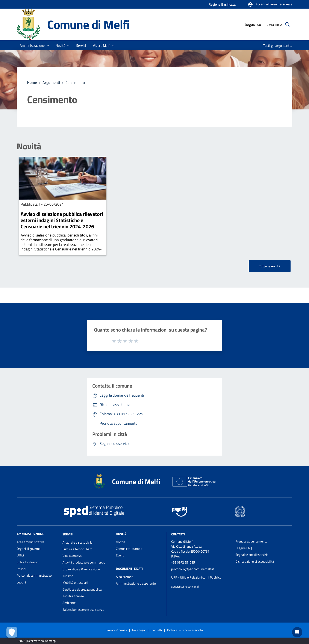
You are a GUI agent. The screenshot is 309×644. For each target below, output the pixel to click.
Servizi (68, 534)
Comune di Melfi (88, 24)
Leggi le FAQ (244, 548)
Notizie (121, 542)
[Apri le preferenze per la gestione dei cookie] (12, 632)
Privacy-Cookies (117, 630)
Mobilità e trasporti (75, 583)
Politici (21, 569)
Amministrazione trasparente (136, 583)
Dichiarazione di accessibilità (255, 561)
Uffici (20, 555)
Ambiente (69, 603)
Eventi (120, 555)
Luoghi (21, 582)
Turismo (68, 576)
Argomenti (51, 83)
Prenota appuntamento (251, 541)
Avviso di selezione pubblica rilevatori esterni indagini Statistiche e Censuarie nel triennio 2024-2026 (62, 220)
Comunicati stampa (129, 549)
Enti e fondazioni (28, 562)
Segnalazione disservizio (252, 555)
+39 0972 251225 (183, 562)
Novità (29, 146)
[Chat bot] (297, 632)
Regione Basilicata (222, 4)
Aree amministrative (31, 542)
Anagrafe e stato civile (77, 542)
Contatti (178, 534)
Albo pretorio (125, 577)
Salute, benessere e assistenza (83, 610)
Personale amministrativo (34, 575)
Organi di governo (29, 549)
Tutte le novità (270, 266)
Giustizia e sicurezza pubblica (82, 589)
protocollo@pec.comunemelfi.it (193, 569)
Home (32, 83)
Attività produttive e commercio (84, 562)
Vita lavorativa (72, 556)
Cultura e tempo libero (77, 549)
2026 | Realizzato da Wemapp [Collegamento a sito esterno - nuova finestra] (37, 641)
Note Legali (139, 630)
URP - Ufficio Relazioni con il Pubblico (196, 577)
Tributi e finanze (73, 596)
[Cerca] (288, 24)
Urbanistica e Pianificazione (81, 569)
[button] (270, 5)
